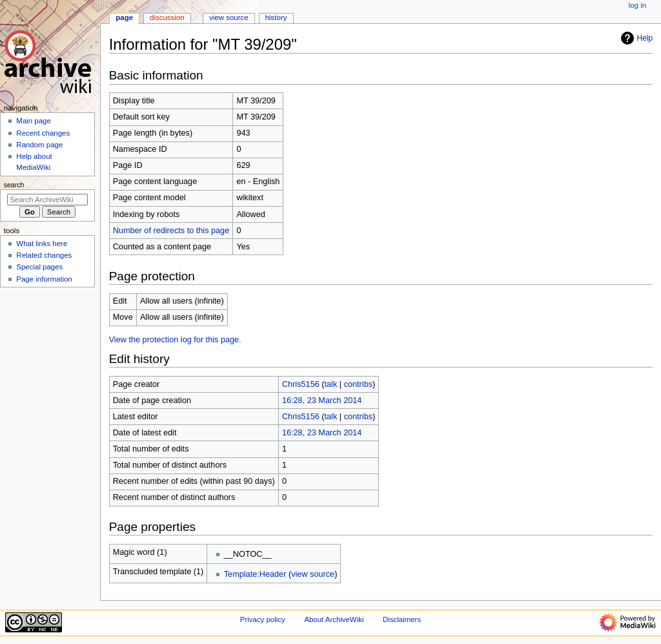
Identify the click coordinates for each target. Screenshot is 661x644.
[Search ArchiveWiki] (47, 200)
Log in (637, 5)
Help (636, 38)
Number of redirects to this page (171, 231)
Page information (44, 279)
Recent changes (43, 133)
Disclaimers (402, 619)
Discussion (167, 17)
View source (229, 17)
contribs (358, 384)
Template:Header (255, 574)
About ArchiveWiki (334, 619)
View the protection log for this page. (175, 340)
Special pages (39, 267)
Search (14, 185)
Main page (34, 121)
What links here (42, 244)
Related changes (44, 255)
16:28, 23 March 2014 (322, 400)
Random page (39, 145)
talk (331, 384)
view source (313, 574)
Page (124, 17)
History (276, 17)
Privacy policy (263, 619)
